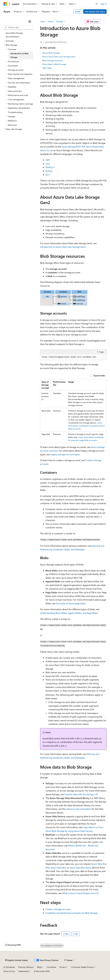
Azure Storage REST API (73, 147)
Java (48, 164)
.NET (48, 160)
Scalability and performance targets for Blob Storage (72, 913)
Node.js (49, 167)
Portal (78, 12)
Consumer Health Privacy (82, 967)
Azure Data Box (58, 868)
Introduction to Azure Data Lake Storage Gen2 (63, 247)
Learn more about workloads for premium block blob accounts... (86, 426)
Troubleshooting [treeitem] (15, 112)
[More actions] (104, 21)
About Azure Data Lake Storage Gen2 (59, 57)
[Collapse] (30, 21)
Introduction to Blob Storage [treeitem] (19, 55)
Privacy (63, 967)
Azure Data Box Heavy (80, 868)
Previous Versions (26, 967)
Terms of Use (9, 971)
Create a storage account (58, 909)
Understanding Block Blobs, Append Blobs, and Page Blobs (69, 613)
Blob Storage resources (53, 60)
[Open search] (97, 4)
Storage (59, 21)
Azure (50, 21)
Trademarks (23, 971)
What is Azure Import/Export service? (81, 893)
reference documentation (78, 809)
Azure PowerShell (95, 147)
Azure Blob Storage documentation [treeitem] (14, 35)
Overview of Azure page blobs (71, 603)
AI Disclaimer (9, 967)
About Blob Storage (51, 53)
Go (47, 175)
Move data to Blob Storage (54, 64)
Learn (43, 21)
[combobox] (18, 27)
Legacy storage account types (65, 454)
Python (49, 171)
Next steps (47, 68)
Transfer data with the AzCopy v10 (81, 794)
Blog (39, 967)
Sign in (104, 4)
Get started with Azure (95, 12)
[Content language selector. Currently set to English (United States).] (17, 960)
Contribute (51, 967)
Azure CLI (45, 150)
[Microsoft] (5, 4)
